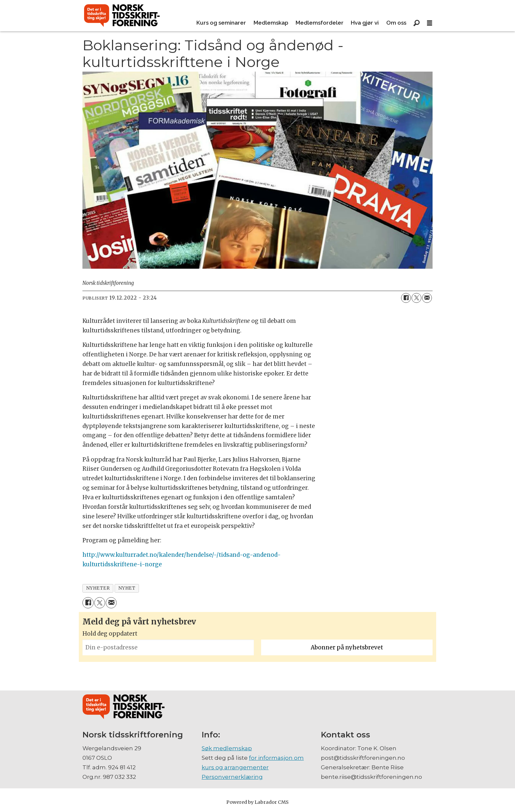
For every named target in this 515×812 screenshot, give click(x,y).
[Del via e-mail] (427, 298)
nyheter (98, 588)
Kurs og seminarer (221, 23)
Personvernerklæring (232, 777)
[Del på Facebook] (406, 298)
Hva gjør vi (365, 23)
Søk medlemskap (227, 748)
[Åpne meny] (430, 23)
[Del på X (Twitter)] (416, 298)
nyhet (127, 588)
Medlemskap (271, 23)
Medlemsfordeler (320, 23)
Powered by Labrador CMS (257, 802)
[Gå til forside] (122, 16)
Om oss (396, 23)
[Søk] (416, 23)
